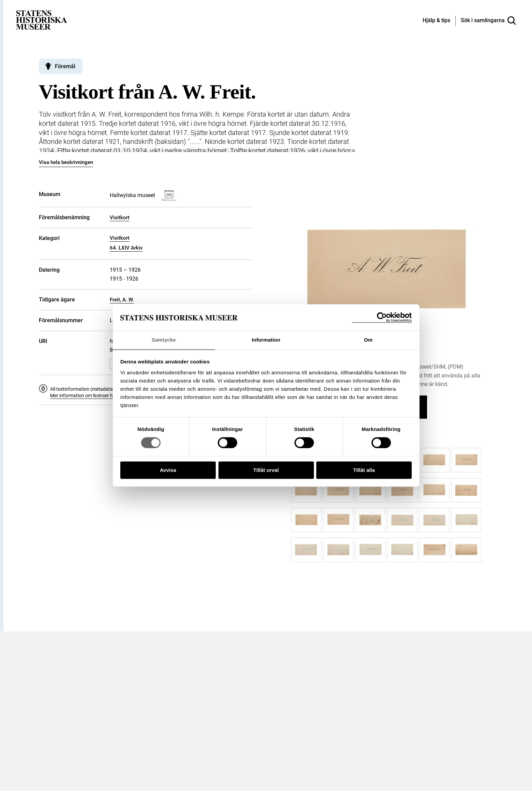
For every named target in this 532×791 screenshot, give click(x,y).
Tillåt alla (364, 470)
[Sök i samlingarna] (488, 21)
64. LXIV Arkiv (126, 248)
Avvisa (168, 470)
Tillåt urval (266, 470)
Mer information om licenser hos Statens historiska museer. (112, 395)
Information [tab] (266, 340)
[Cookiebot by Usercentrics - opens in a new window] (382, 317)
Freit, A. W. (122, 300)
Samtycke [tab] (164, 340)
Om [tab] (368, 340)
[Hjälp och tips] (436, 21)
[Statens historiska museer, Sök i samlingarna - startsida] (42, 20)
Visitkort (120, 218)
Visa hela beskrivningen (66, 162)
